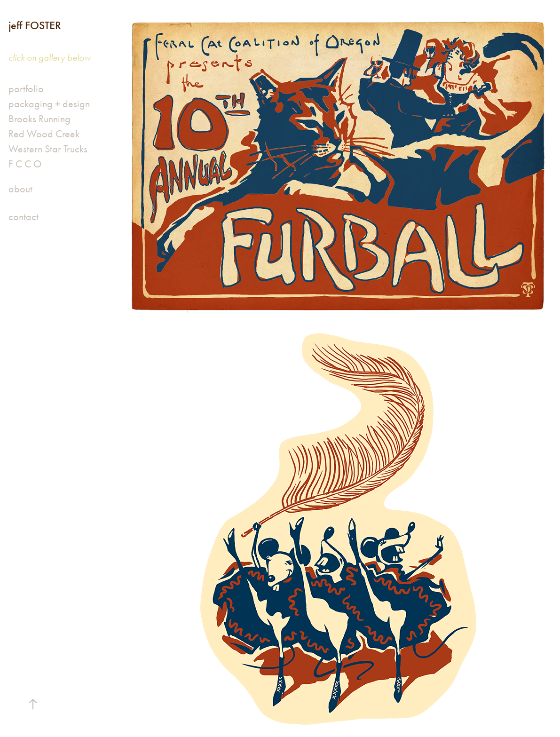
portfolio (26, 89)
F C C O (25, 164)
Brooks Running (39, 119)
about (20, 189)
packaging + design (49, 104)
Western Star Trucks (48, 149)
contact (24, 217)
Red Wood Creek (44, 134)
